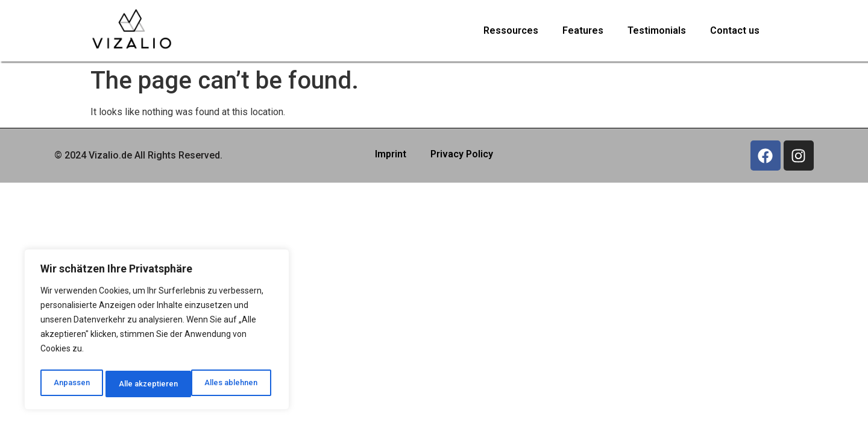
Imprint (391, 154)
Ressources (511, 30)
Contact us (735, 30)
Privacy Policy (462, 154)
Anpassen (70, 384)
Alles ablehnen (145, 384)
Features (583, 30)
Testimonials (657, 30)
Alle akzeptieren (231, 384)
